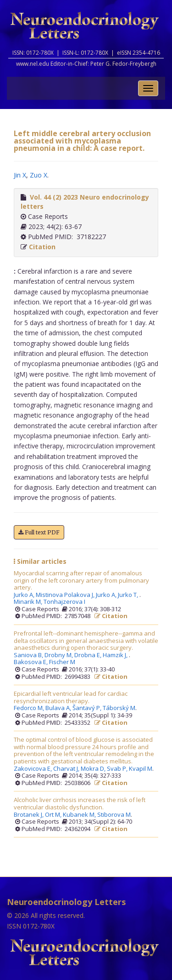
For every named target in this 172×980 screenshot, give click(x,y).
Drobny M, (59, 655)
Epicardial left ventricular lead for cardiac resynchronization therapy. (71, 697)
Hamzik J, (116, 655)
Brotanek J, (29, 815)
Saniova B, (29, 655)
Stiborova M (114, 815)
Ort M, (54, 815)
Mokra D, (94, 769)
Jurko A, (25, 595)
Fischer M (62, 662)
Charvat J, (67, 769)
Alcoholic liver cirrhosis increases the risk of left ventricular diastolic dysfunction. (80, 804)
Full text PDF (39, 532)
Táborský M (119, 708)
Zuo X (39, 175)
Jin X (20, 175)
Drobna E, (89, 655)
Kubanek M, (80, 815)
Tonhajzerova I (64, 602)
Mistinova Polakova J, (66, 595)
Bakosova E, (31, 662)
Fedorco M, (30, 708)
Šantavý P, (88, 708)
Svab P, (118, 769)
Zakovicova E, (33, 769)
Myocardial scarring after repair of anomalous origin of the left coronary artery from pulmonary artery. (81, 581)
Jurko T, (129, 595)
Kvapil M (141, 769)
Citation (42, 247)
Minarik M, (29, 602)
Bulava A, (59, 708)
